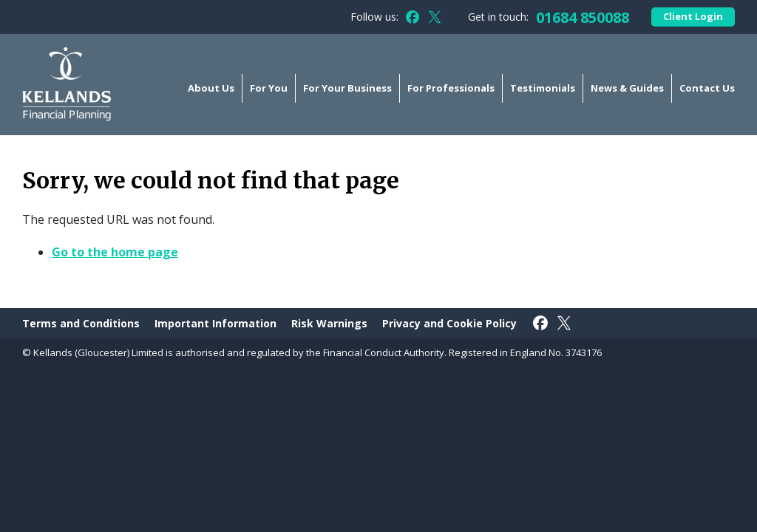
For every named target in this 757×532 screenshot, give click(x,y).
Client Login (693, 16)
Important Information (215, 323)
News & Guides (627, 88)
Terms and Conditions (81, 323)
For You (269, 88)
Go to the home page (115, 252)
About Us (211, 88)
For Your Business (347, 88)
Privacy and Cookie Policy (449, 323)
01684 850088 (583, 17)
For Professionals (451, 88)
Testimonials (543, 88)
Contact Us (707, 88)
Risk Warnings (329, 323)
